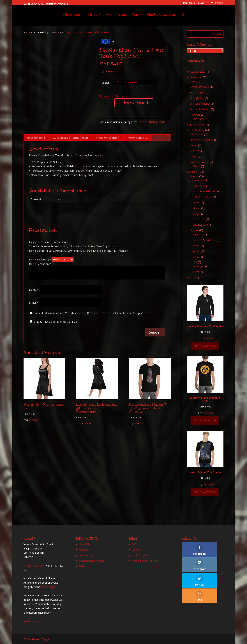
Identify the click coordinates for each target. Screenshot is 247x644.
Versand (110, 72)
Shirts (63, 32)
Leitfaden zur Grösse (112, 96)
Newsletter (85, 544)
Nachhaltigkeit (49, 587)
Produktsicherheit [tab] (108, 138)
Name (34, 290)
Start (26, 32)
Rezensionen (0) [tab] (138, 138)
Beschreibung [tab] (36, 138)
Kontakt (83, 550)
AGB (81, 566)
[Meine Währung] (205, 51)
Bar (135, 17)
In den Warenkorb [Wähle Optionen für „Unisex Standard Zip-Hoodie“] (205, 346)
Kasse (201, 3)
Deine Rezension (40, 264)
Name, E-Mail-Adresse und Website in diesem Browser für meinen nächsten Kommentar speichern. (91, 313)
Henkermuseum (162, 17)
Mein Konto (189, 3)
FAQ (134, 544)
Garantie (136, 550)
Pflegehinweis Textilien (145, 561)
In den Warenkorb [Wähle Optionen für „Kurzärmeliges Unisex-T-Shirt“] (205, 420)
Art (109, 17)
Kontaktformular (33, 621)
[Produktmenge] (105, 104)
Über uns (71, 17)
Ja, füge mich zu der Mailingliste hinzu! (54, 322)
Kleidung (43, 32)
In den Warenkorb (134, 103)
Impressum (85, 555)
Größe (105, 83)
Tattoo (122, 17)
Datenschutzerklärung (91, 561)
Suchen (217, 34)
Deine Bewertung (40, 259)
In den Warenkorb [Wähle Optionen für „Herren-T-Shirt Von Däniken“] (205, 492)
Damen (54, 32)
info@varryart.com (34, 566)
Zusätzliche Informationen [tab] (71, 138)
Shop (93, 17)
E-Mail (34, 303)
